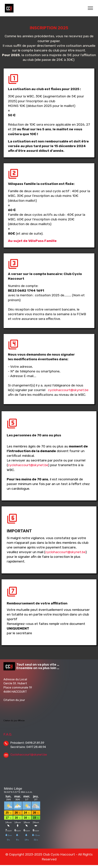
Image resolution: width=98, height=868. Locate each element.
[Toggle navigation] (90, 8)
